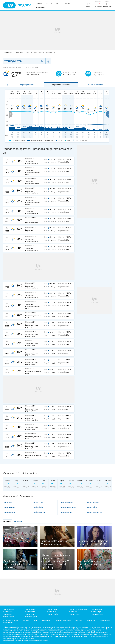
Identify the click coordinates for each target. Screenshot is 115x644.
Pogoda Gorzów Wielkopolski (78, 609)
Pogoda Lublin (51, 612)
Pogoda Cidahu (92, 507)
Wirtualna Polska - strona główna (9, 5)
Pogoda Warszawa (97, 614)
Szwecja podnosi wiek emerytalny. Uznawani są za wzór (91, 564)
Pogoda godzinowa (27, 85)
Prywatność (46, 621)
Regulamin (79, 621)
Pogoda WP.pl (8, 52)
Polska (39, 4)
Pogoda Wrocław (8, 617)
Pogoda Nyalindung (9, 507)
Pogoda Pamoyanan (66, 502)
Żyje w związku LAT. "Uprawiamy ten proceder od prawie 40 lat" (93, 543)
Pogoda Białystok (9, 609)
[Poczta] (89, 6)
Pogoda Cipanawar (39, 512)
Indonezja (19, 52)
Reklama (26, 621)
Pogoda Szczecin (74, 614)
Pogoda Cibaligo (38, 507)
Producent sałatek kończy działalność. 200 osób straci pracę (17, 541)
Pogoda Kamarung (66, 512)
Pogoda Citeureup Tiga (95, 512)
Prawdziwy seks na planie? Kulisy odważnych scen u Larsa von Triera (18, 564)
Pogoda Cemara (38, 502)
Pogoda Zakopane (31, 617)
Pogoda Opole (7, 614)
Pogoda (24, 5)
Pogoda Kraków (30, 612)
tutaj (46, 640)
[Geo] (48, 61)
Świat (58, 4)
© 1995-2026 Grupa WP (10, 621)
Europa (49, 4)
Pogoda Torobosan (93, 502)
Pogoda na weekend (95, 85)
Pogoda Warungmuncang (68, 507)
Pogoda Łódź (73, 612)
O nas (36, 621)
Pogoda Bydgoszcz (31, 609)
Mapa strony (91, 621)
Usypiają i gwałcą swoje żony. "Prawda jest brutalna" (55, 543)
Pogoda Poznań (30, 614)
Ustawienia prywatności (63, 621)
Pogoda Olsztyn (96, 612)
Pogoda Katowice (96, 609)
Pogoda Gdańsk (52, 609)
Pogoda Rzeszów (52, 614)
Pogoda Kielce (7, 612)
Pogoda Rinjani (8, 502)
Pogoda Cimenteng (9, 512)
